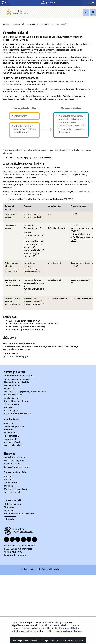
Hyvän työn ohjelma (14, 460)
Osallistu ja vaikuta (13, 445)
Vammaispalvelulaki (14, 395)
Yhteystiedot (11, 482)
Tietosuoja (9, 507)
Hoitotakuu (10, 388)
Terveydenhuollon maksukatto (19, 376)
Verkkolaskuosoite (13, 492)
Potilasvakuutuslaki (33, 301)
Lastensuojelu (11, 410)
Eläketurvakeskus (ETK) (83, 234)
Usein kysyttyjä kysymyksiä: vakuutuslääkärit (31, 157)
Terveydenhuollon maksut (17, 379)
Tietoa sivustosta (12, 504)
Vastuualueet (35, 24)
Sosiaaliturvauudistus (15, 457)
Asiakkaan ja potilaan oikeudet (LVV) (28, 329)
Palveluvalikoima (12, 464)
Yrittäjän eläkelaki (34, 241)
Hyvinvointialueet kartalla (17, 382)
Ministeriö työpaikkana (16, 489)
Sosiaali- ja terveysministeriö (14, 24)
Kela (74, 214)
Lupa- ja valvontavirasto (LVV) (24, 321)
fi (27, 24)
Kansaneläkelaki (33, 228)
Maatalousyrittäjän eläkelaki (33, 246)
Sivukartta (9, 510)
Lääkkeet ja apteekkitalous (17, 467)
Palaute (10, 519)
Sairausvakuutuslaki (33, 217)
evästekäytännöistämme (69, 631)
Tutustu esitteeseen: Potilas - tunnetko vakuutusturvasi (41, 199)
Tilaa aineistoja (11, 436)
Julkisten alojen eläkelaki (31, 255)
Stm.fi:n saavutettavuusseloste (19, 513)
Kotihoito (9, 407)
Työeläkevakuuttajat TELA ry (83, 239)
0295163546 (12, 353)
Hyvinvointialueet (13, 385)
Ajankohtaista (11, 423)
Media (91, 3)
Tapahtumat (10, 439)
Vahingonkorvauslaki (34, 289)
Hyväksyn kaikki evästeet (25, 640)
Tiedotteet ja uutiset (15, 426)
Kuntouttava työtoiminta (16, 401)
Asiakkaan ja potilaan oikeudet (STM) (27, 327)
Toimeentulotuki (13, 404)
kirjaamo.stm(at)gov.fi (15, 555)
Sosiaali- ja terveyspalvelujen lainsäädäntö (25, 391)
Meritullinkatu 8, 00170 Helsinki (20, 545)
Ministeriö (9, 479)
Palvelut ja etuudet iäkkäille (18, 414)
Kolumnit (9, 429)
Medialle (9, 486)
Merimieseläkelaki (34, 250)
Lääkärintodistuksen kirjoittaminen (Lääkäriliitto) (34, 324)
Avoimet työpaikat (13, 442)
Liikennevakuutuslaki (34, 283)
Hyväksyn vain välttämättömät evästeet (64, 640)
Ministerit (9, 476)
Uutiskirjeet (10, 432)
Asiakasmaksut (11, 398)
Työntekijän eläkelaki (34, 235)
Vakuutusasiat (47, 24)
